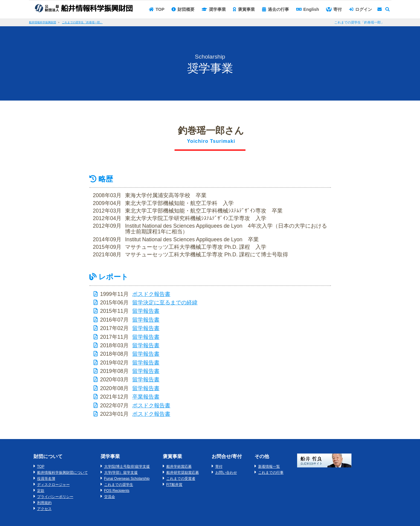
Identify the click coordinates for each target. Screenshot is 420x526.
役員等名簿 (46, 479)
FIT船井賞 (175, 485)
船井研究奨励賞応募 (183, 473)
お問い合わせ (226, 473)
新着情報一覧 (269, 467)
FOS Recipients (117, 491)
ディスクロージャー (53, 485)
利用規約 (44, 503)
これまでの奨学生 (119, 485)
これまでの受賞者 (181, 479)
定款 (41, 491)
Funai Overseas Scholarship (127, 479)
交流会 (110, 497)
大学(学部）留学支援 (121, 473)
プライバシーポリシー (55, 497)
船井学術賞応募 (179, 467)
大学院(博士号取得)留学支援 (127, 467)
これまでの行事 (271, 473)
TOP (41, 467)
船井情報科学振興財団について (63, 473)
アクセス (44, 509)
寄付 (219, 467)
